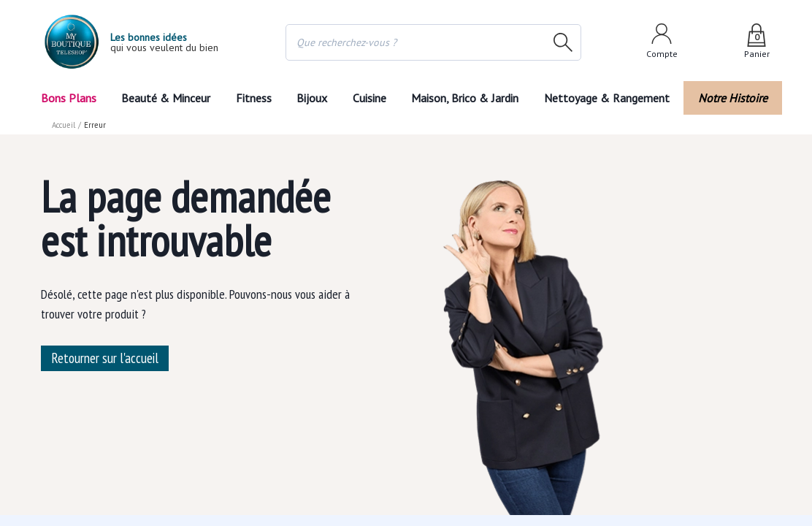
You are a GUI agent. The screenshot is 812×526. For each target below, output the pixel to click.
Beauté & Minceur (166, 98)
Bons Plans (68, 98)
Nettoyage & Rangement (611, 98)
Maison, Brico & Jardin (468, 98)
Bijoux (312, 98)
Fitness (253, 98)
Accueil (64, 125)
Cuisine (370, 98)
